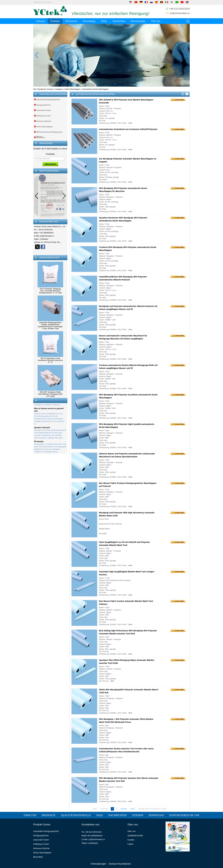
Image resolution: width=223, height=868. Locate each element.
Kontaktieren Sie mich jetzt (50, 252)
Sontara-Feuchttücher (120, 864)
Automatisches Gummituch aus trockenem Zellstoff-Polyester (128, 129)
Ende (133, 809)
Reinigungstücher (44, 105)
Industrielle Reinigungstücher (48, 100)
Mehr (130, 123)
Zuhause (40, 21)
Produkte (55, 21)
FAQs (104, 21)
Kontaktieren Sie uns (184, 815)
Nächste (124, 809)
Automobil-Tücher (44, 110)
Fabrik (130, 844)
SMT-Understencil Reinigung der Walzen (49, 134)
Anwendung (89, 21)
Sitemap (138, 815)
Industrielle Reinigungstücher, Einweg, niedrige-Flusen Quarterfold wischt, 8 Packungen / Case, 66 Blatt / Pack (50, 326)
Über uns (156, 21)
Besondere (41, 137)
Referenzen (71, 21)
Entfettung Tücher (44, 116)
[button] (108, 84)
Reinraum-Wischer (44, 121)
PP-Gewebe (39, 443)
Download (156, 815)
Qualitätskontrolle (76, 815)
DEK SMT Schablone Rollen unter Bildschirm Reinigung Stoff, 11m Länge (50, 394)
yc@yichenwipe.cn (180, 13)
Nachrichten (119, 21)
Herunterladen (138, 21)
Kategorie (59, 89)
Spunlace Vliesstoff (42, 429)
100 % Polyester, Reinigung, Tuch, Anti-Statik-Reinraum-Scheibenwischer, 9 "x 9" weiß (50, 291)
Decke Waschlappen (73, 89)
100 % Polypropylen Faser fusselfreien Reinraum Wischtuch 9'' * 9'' (50, 360)
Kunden (131, 840)
